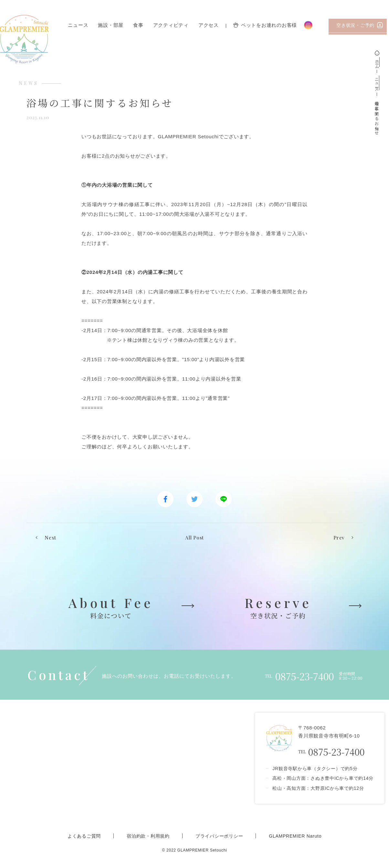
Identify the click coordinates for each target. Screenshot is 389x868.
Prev (339, 538)
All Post (194, 538)
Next (50, 538)
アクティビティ (171, 25)
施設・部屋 (111, 25)
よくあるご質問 (84, 836)
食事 (138, 25)
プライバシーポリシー (219, 836)
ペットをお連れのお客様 (265, 25)
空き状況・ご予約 (360, 25)
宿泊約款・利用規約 (148, 836)
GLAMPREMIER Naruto (295, 836)
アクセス (209, 25)
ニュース (78, 25)
